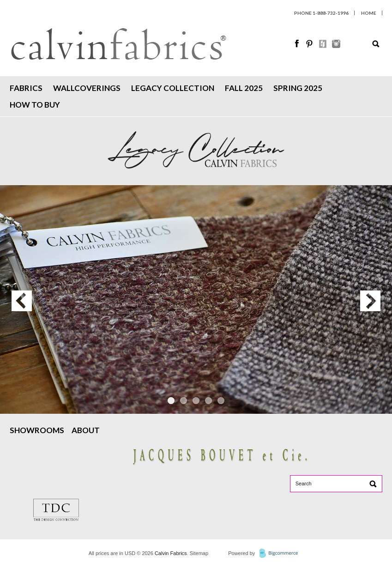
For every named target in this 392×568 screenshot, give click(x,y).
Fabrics (26, 88)
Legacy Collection (173, 88)
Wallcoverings (87, 88)
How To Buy (35, 105)
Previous (22, 301)
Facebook (297, 44)
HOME (369, 13)
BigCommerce (281, 554)
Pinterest (310, 44)
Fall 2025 (244, 88)
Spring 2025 (298, 88)
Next (370, 301)
